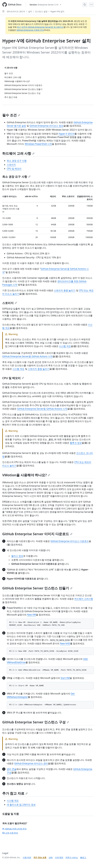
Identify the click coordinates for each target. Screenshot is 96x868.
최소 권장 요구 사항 (17, 161)
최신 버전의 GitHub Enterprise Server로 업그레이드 (40, 27)
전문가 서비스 (72, 857)
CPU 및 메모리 (14, 169)
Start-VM (65, 678)
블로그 (83, 857)
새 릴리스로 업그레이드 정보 (21, 805)
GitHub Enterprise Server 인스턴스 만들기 (37, 588)
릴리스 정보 (17, 556)
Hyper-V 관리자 (67, 134)
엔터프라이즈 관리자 (16, 11)
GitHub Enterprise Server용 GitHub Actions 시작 (27, 356)
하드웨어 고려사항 (84, 599)
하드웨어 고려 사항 (18, 153)
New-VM (31, 615)
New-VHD (65, 643)
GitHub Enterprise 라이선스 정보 (46, 126)
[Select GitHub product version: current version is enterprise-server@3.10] (45, 5)
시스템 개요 (65, 346)
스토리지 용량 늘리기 (65, 290)
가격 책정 (59, 857)
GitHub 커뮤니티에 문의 (14, 829)
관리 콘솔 (12, 769)
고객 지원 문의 (10, 833)
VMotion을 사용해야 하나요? (26, 475)
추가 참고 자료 (15, 793)
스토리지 (11, 165)
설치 (30, 11)
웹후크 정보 (76, 443)
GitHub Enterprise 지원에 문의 (30, 30)
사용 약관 (27, 857)
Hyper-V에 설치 (57, 11)
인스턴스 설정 (41, 11)
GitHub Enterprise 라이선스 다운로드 (70, 541)
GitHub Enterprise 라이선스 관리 (31, 763)
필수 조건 (11, 115)
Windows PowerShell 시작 (38, 144)
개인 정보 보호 (40, 857)
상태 (51, 857)
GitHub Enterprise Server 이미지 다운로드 (37, 534)
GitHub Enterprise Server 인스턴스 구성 (36, 722)
